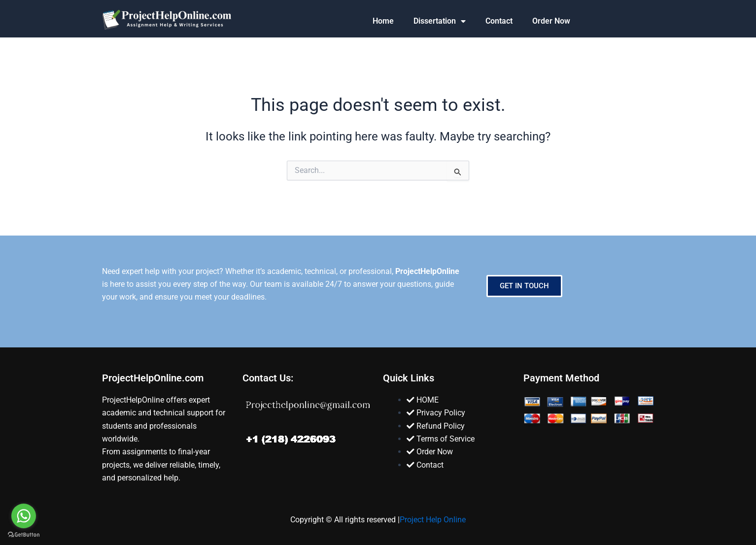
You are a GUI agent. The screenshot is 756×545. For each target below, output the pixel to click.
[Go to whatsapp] (24, 516)
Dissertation (440, 21)
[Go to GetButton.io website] (24, 535)
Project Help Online (433, 520)
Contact (499, 21)
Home (383, 21)
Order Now (551, 21)
